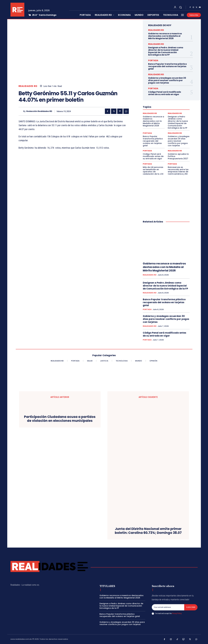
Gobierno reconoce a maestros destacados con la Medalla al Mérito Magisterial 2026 (165, 36)
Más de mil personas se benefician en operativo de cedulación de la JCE (153, 171)
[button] (180, 7)
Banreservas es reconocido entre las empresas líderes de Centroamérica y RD (178, 171)
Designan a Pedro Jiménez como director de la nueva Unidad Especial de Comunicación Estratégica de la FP (166, 51)
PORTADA (153, 60)
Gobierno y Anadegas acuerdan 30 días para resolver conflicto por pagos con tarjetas (167, 80)
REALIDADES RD (28, 86)
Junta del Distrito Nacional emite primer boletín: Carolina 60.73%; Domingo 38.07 (148, 531)
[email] (168, 607)
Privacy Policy (177, 613)
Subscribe (191, 607)
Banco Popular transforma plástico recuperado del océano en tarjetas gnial (167, 66)
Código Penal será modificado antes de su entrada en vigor (165, 93)
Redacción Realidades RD (39, 111)
